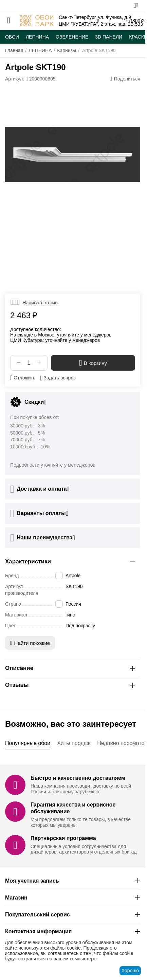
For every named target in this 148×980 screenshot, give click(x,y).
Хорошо (130, 971)
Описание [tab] (70, 668)
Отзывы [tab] (70, 685)
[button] (125, 79)
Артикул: (15, 79)
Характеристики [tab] (70, 562)
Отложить (23, 378)
